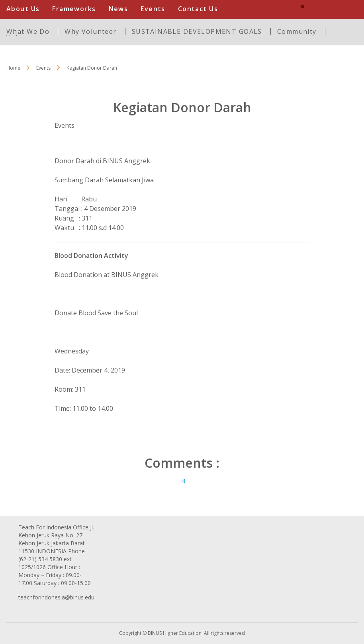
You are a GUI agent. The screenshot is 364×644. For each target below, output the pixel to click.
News (118, 9)
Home (13, 68)
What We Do (28, 31)
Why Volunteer (90, 31)
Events (153, 9)
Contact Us (198, 9)
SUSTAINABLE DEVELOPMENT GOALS (197, 31)
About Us (23, 9)
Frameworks (74, 9)
